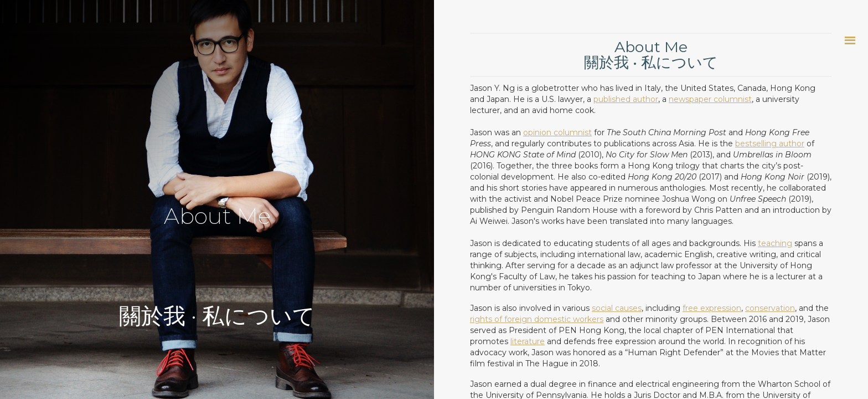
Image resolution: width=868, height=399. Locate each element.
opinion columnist (557, 132)
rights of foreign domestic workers (537, 319)
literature (528, 341)
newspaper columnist (710, 99)
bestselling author (770, 144)
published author (626, 99)
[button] (850, 40)
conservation (770, 308)
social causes (617, 308)
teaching (775, 243)
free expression (712, 308)
